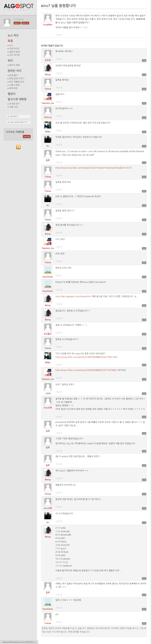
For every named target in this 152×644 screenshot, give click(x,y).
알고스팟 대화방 (17, 99)
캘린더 (12, 94)
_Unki (48, 393)
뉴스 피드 (13, 35)
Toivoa (48, 89)
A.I (48, 146)
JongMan (48, 25)
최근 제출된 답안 (17, 82)
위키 (10, 61)
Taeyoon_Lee (48, 103)
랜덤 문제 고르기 (17, 79)
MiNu (48, 132)
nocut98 (48, 408)
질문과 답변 (15, 52)
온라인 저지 (15, 71)
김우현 (48, 60)
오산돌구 (48, 334)
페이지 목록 (15, 65)
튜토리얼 (13, 88)
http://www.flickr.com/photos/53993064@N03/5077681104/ (86, 357)
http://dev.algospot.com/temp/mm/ (73, 296)
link (144, 60)
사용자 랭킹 (15, 85)
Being (48, 75)
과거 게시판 (15, 55)
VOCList (48, 117)
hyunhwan (48, 277)
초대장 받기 (15, 104)
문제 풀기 (14, 75)
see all (27, 137)
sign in (17, 23)
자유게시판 (14, 49)
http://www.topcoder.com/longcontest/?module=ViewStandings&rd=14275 (94, 168)
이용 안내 (14, 107)
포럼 (10, 41)
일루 (48, 160)
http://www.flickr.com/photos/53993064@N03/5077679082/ (86, 370)
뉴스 (11, 45)
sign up (25, 23)
